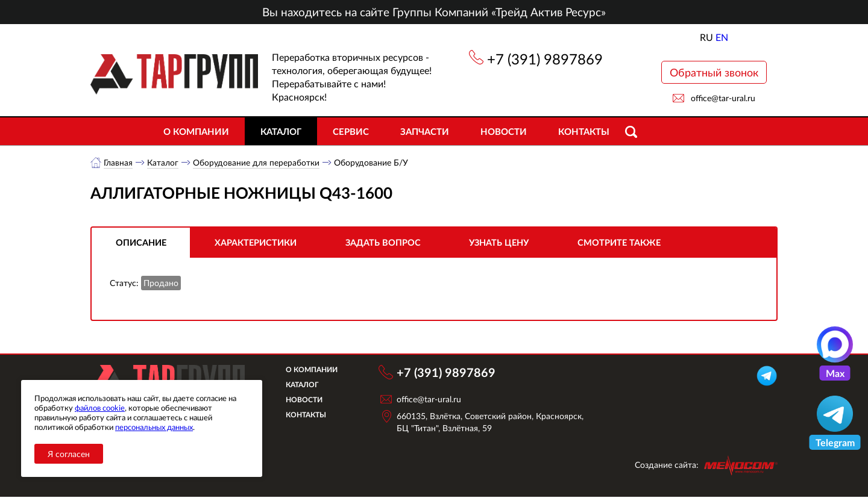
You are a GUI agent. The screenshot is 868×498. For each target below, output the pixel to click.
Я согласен (69, 454)
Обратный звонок (714, 72)
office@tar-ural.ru (723, 98)
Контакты (584, 131)
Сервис (351, 131)
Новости (504, 131)
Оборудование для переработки (257, 162)
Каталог (281, 131)
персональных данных (154, 427)
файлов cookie (100, 408)
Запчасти (425, 131)
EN (722, 37)
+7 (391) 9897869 (545, 59)
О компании (196, 131)
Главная (118, 162)
